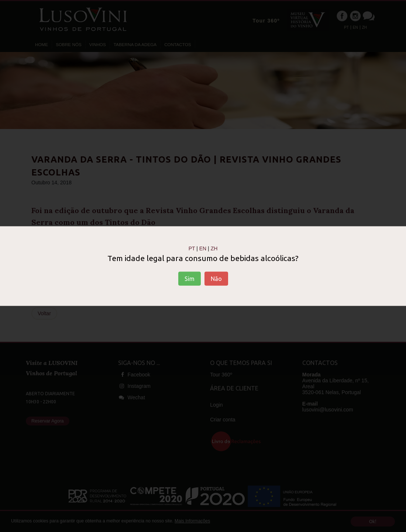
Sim (190, 279)
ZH (214, 248)
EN (203, 248)
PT (192, 248)
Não (216, 279)
